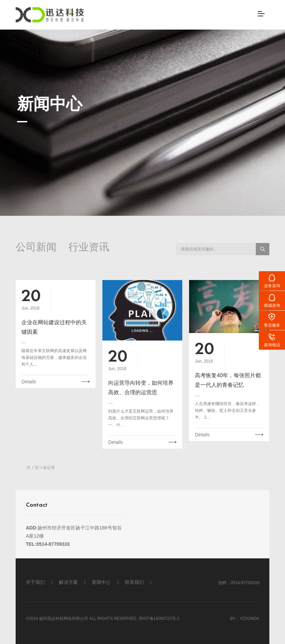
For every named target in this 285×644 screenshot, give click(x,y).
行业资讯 (89, 248)
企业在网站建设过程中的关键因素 (54, 327)
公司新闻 (36, 248)
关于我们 (35, 582)
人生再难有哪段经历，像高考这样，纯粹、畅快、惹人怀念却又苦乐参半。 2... (228, 411)
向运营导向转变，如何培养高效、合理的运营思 (141, 388)
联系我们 (134, 582)
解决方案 (68, 582)
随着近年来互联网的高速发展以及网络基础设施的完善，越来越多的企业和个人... (54, 358)
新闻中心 (101, 582)
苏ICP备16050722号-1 (159, 619)
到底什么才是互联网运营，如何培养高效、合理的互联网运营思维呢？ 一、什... (141, 418)
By (233, 619)
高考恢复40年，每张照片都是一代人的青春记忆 (228, 380)
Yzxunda (249, 619)
